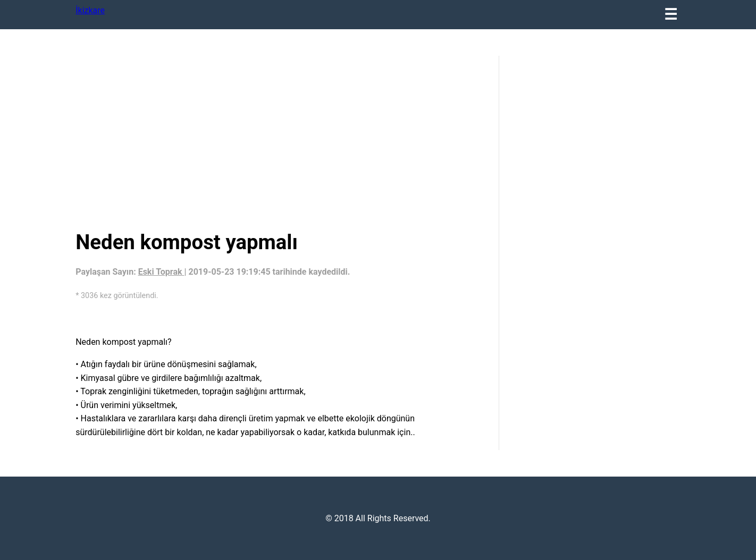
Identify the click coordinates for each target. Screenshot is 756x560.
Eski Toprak (161, 272)
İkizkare (90, 10)
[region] (279, 141)
